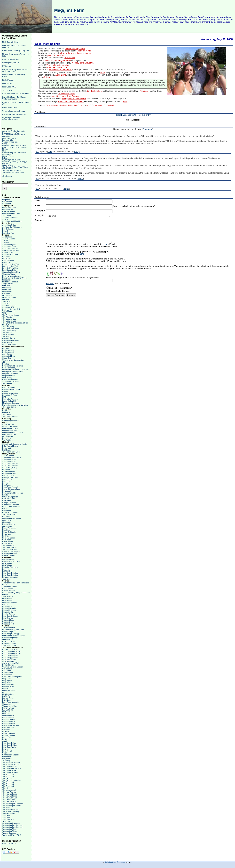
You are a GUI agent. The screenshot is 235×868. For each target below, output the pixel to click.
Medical (5, 149)
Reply (77, 152)
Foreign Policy (8, 698)
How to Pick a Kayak (10, 108)
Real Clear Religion (10, 573)
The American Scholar (11, 763)
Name (37, 201)
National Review (9, 524)
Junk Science (8, 596)
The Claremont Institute (12, 768)
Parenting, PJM (8, 641)
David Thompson (9, 208)
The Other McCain (10, 548)
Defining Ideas (8, 684)
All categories (7, 176)
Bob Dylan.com (8, 229)
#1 (37, 152)
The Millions (7, 333)
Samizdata (7, 215)
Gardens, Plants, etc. (10, 142)
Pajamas (144, 91)
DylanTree (6, 231)
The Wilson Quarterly (11, 811)
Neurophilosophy (9, 610)
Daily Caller (7, 679)
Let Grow (6, 286)
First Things (7, 563)
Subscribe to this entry (60, 291)
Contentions (7, 675)
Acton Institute (8, 559)
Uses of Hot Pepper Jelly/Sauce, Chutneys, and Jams (14, 98)
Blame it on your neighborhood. (57, 60)
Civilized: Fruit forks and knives (14, 111)
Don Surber (7, 485)
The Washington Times (11, 806)
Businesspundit (8, 352)
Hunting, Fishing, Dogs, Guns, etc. (15, 147)
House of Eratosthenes (11, 276)
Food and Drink (8, 140)
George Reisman (9, 503)
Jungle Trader (8, 284)
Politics (5, 158)
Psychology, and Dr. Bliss (11, 160)
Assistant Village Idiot (11, 251)
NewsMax (6, 729)
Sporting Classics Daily (11, 309)
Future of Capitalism (10, 497)
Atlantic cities (8, 252)
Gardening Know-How (11, 272)
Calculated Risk (8, 356)
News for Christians (10, 567)
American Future (9, 460)
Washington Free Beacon (12, 825)
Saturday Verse (8, 165)
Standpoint (7, 757)
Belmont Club (8, 469)
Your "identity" (7, 90)
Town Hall (6, 815)
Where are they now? (75, 49)
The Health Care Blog (11, 452)
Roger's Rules (8, 751)
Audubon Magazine (10, 254)
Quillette (6, 299)
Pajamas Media (8, 735)
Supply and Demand (10, 381)
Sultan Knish (7, 544)
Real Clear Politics (10, 745)
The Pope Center (9, 407)
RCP (102, 72)
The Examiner (8, 778)
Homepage (40, 210)
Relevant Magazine (10, 577)
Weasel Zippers (8, 555)
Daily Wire (6, 682)
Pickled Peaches (8, 80)
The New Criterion (10, 794)
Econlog (6, 364)
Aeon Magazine (8, 239)
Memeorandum (8, 716)
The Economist (8, 774)
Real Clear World (9, 747)
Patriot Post (7, 737)
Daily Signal (7, 681)
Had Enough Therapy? (11, 634)
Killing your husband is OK (74, 99)
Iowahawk (6, 413)
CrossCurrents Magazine (12, 677)
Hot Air (5, 509)
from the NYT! (84, 51)
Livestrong (6, 288)
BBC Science (8, 589)
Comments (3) (97, 105)
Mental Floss (7, 292)
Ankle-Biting (61, 75)
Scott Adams (7, 301)
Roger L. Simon (8, 538)
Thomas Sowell (8, 813)
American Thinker (9, 659)
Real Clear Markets (10, 380)
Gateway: (48, 77)
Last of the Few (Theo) (11, 213)
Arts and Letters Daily (11, 663)
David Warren (8, 209)
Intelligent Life (8, 712)
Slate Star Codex (9, 645)
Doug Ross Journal (10, 487)
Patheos (6, 569)
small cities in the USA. (57, 67)
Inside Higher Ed (9, 401)
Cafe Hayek (7, 354)
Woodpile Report (9, 344)
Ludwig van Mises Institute (13, 372)
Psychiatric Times (9, 643)
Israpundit (6, 200)
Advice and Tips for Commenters (14, 131)
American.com (8, 661)
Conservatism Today (10, 477)
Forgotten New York (10, 266)
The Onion (6, 415)
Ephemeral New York (11, 264)
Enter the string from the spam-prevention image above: (73, 277)
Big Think (6, 256)
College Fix (7, 391)
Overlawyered (8, 436)
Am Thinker (70, 58)
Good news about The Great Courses (16, 94)
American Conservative (12, 458)
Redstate (6, 536)
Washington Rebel (10, 553)
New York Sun (8, 727)
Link (50, 152)
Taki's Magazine (9, 311)
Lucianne (6, 714)
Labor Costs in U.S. (9, 87)
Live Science (7, 598)
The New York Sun (10, 798)
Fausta (5, 495)
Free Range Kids (9, 270)
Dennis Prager (8, 686)
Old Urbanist (7, 295)
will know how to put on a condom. (75, 53)
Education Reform (9, 395)
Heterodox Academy (10, 399)
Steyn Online (7, 759)
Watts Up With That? (11, 340)
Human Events (8, 708)
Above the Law (8, 424)
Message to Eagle (9, 602)
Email (37, 206)
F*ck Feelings (8, 632)
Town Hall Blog (8, 819)
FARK (5, 411)
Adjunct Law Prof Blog (11, 426)
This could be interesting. (58, 65)
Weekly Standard (9, 833)
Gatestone (6, 704)
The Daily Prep (8, 327)
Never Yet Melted (9, 528)
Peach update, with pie (11, 63)
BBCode (50, 283)
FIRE (4, 397)
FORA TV (6, 696)
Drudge (5, 688)
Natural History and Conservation (14, 153)
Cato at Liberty (8, 475)
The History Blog (9, 331)
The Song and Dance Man (12, 171)
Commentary (7, 673)
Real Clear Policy (9, 743)
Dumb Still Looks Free (11, 489)
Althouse (6, 243)
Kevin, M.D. (7, 448)
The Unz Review (9, 802)
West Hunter (7, 342)
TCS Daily (6, 761)
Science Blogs (8, 620)
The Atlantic (7, 317)
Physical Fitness (8, 156)
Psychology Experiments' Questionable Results (11, 119)
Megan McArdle (9, 376)
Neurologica (7, 606)
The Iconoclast (8, 546)
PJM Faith (6, 571)
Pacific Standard (9, 733)
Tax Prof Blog (8, 440)
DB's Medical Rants (10, 446)
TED (4, 313)
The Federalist (8, 782)
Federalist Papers (9, 690)
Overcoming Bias (9, 297)
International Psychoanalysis (14, 636)
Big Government (9, 471)
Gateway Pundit (9, 499)
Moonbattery (7, 522)
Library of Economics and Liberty (15, 370)
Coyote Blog (7, 262)
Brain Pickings (8, 260)
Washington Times (10, 829)
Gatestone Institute (10, 706)
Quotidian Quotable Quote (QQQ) (14, 162)
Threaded (148, 129)
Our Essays (7, 154)
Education (6, 137)
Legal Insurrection (9, 430)
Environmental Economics (13, 366)
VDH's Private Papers (11, 552)
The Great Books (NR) (11, 329)
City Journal (7, 669)
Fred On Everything (10, 268)
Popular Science (9, 614)
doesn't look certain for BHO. (71, 101)
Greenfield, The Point (11, 505)
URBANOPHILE (9, 338)
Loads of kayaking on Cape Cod (14, 114)
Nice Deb (6, 530)
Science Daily (8, 622)
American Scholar (9, 247)
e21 (4, 362)
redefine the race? (66, 93)
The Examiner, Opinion (11, 780)
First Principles (8, 694)
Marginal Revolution (10, 374)
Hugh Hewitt (7, 510)
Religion (5, 163)
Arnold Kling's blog (10, 467)
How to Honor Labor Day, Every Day (15, 51)
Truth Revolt (7, 821)
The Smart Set (8, 335)
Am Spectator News (10, 649)
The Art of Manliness (10, 315)
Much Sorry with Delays (11, 42)
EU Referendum (9, 211)
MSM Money (7, 378)
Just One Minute (9, 514)
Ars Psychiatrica (9, 628)
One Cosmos (8, 639)
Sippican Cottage (9, 305)
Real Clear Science (10, 616)
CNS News (7, 671)
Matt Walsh (7, 290)
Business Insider (9, 350)
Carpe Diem (7, 358)
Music (4, 151)
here (106, 244)
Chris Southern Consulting (115, 862)
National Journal (9, 720)
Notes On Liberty (9, 532)
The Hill (5, 788)
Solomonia (7, 204)
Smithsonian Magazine (11, 755)
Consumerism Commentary (13, 360)
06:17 (89, 105)
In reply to (39, 215)
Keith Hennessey (9, 368)
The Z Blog (7, 337)
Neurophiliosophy (9, 608)
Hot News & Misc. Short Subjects (14, 146)
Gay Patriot (7, 501)
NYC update (7, 66)
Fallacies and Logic (9, 138)
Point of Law (7, 438)
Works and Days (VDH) (12, 835)
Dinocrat (6, 483)
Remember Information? (60, 288)
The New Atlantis (9, 792)
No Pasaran (7, 202)
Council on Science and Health (15, 444)
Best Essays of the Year (11, 133)
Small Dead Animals (10, 217)
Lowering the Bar (9, 434)
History (5, 144)
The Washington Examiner (13, 804)
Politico (5, 739)
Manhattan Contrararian (12, 518)
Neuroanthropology (10, 638)
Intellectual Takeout (10, 282)
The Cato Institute (9, 767)
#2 (37, 179)
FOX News (7, 700)
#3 (37, 189)
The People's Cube (10, 417)
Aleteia (5, 241)
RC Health (6, 450)
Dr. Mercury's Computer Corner (14, 135)
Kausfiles (6, 516)
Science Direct (8, 624)
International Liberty (10, 428)
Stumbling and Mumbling (12, 221)
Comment (39, 220)
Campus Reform (9, 387)
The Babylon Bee (9, 319)
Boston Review (8, 665)
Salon (5, 753)
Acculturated (7, 237)
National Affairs (8, 718)
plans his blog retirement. (60, 70)
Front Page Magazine (11, 702)
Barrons (5, 348)
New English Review (10, 725)
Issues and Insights (10, 512)
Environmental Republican (13, 493)
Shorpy (5, 303)
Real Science (8, 618)
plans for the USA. (56, 55)
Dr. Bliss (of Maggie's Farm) (13, 630)
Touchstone (7, 579)
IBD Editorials (8, 710)
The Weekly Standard (11, 810)
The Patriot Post (9, 800)
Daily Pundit (7, 479)
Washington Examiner (11, 823)
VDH (125, 101)
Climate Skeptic (8, 591)
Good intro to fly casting (11, 59)
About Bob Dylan (9, 225)
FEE (4, 692)
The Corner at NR (9, 770)
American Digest (9, 245)
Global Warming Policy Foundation (16, 593)
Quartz (5, 741)
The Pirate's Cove (9, 550)
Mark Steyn (7, 520)
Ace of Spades (8, 456)
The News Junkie (52, 105)
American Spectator (10, 249)
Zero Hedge (7, 383)
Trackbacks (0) (109, 105)
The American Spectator (12, 765)
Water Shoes (7, 83)
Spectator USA (8, 307)
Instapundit (7, 280)
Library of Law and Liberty (13, 432)
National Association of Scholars (15, 405)
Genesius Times (9, 274)
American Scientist (10, 587)
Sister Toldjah (8, 542)
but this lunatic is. (95, 91)
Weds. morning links (47, 44)
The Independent (9, 790)
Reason (5, 749)
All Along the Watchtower (12, 227)
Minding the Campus (11, 403)
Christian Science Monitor (12, 667)
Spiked (5, 219)
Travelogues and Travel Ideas (13, 172)
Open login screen (9, 843)
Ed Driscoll (7, 491)
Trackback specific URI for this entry (133, 115)
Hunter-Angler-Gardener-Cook (14, 278)
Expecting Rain (8, 233)
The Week (6, 808)
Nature (5, 604)
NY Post (6, 731)
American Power (9, 462)
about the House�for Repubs (65, 96)
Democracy (7, 481)
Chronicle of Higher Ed (11, 389)
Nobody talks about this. (83, 63)
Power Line (7, 534)
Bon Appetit (7, 258)
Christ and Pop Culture (11, 561)
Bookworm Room (9, 473)
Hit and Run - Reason (11, 507)
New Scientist (8, 612)
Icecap (5, 595)
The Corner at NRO (10, 772)
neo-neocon (7, 526)
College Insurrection (10, 393)
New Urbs (6, 294)
